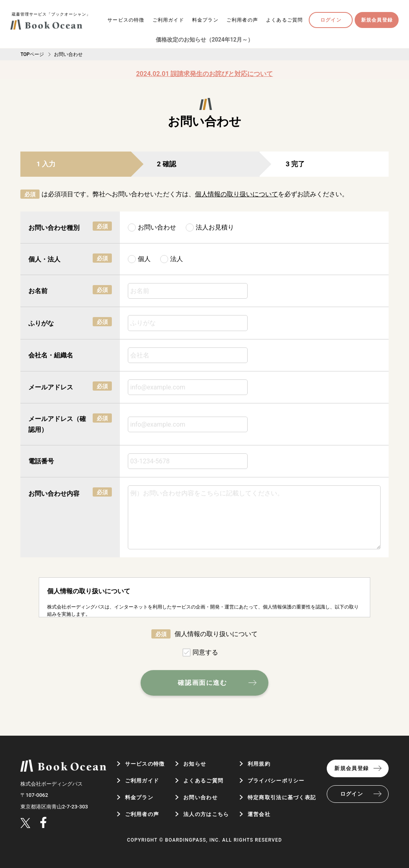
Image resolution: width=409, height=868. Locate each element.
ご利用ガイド (168, 20)
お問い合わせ (201, 797)
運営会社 (259, 814)
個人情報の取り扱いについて (236, 194)
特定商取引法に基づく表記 (282, 797)
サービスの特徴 (126, 20)
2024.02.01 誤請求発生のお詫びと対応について (205, 74)
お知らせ (195, 764)
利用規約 (259, 764)
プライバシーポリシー (276, 781)
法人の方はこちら (206, 814)
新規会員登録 (377, 20)
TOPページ (32, 54)
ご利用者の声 (242, 20)
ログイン (331, 20)
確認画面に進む (202, 683)
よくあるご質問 (284, 20)
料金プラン (205, 20)
